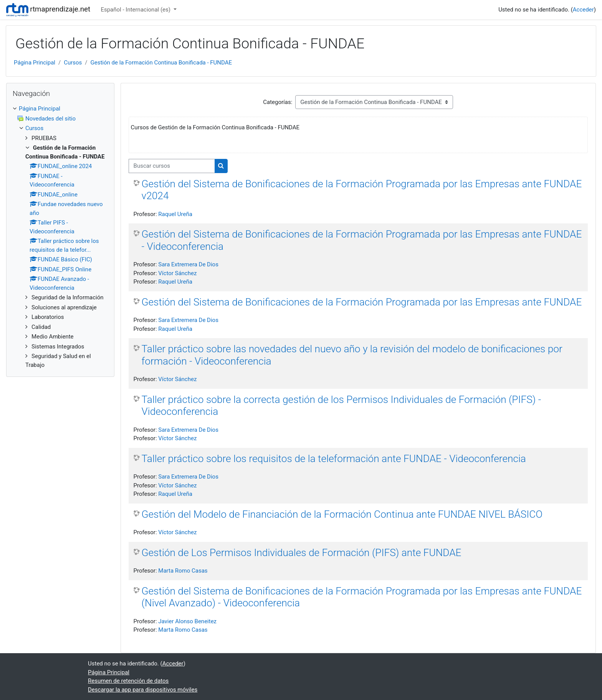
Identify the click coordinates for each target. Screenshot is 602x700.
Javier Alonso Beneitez (187, 621)
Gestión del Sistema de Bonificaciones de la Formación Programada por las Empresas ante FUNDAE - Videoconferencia (362, 240)
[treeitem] (60, 109)
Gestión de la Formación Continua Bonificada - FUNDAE (161, 63)
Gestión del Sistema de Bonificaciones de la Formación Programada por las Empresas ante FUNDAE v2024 (362, 190)
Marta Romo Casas (183, 571)
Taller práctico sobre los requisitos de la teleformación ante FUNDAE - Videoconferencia (334, 459)
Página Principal (35, 63)
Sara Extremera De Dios (188, 264)
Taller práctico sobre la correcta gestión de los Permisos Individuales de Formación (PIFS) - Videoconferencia (342, 406)
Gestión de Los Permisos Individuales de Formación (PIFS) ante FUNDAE (302, 553)
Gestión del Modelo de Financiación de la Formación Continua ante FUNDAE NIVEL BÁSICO (342, 514)
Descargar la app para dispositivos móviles (143, 690)
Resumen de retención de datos (128, 681)
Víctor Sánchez (177, 273)
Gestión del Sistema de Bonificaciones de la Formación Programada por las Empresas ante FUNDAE (362, 302)
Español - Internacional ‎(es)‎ (136, 10)
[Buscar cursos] (172, 166)
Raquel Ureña (175, 214)
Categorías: (278, 102)
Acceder (583, 10)
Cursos (73, 63)
